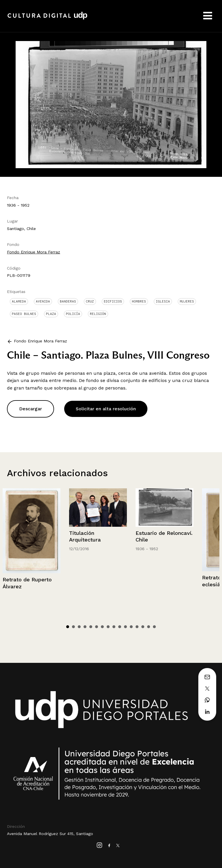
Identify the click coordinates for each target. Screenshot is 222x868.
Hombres (139, 301)
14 (143, 627)
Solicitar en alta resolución (106, 409)
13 (137, 627)
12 (131, 627)
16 (154, 627)
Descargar (30, 409)
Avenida (43, 301)
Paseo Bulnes (24, 314)
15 (149, 627)
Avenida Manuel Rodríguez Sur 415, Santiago (50, 834)
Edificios (113, 301)
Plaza (51, 314)
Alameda (19, 301)
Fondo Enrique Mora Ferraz (34, 252)
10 (120, 627)
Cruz (90, 301)
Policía (73, 314)
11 (125, 627)
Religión (98, 314)
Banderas (68, 301)
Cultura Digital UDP (47, 19)
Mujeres (187, 301)
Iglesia (163, 301)
